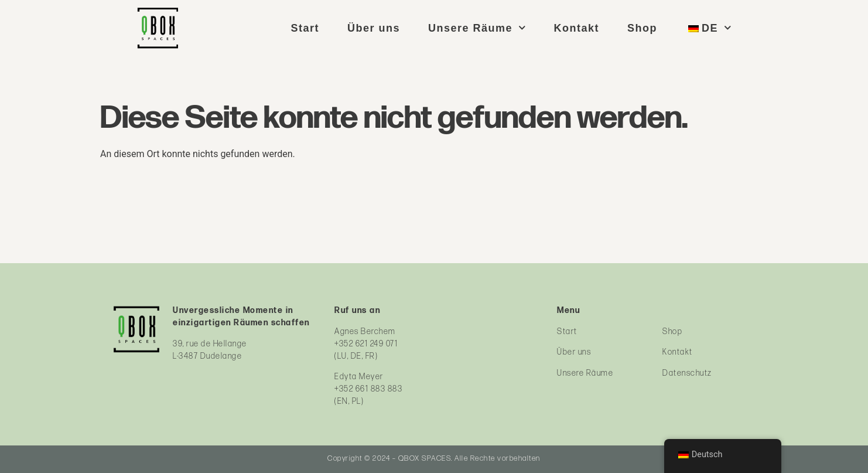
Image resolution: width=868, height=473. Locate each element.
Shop (642, 28)
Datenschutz (687, 373)
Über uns (374, 28)
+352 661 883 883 (368, 389)
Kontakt (577, 28)
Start (305, 28)
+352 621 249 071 (366, 344)
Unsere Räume (477, 28)
